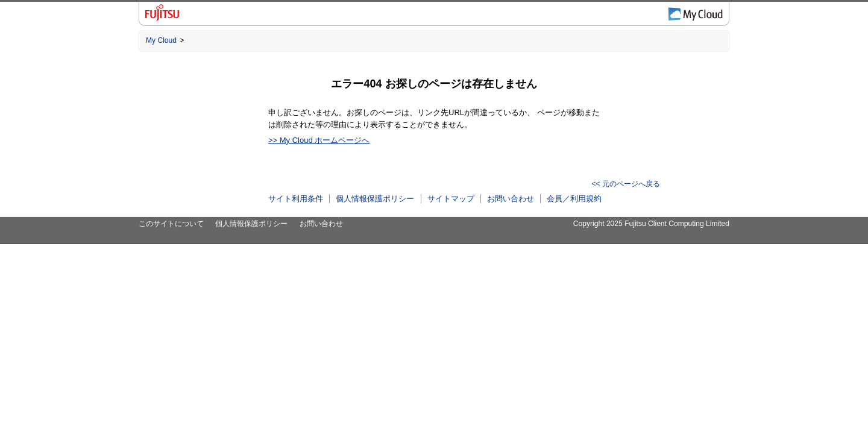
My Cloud (161, 40)
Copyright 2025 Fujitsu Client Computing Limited (651, 224)
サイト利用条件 (296, 199)
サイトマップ (451, 199)
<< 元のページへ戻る (626, 184)
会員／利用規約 (574, 199)
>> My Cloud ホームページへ (319, 140)
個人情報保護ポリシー (375, 199)
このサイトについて (171, 224)
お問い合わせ (511, 199)
